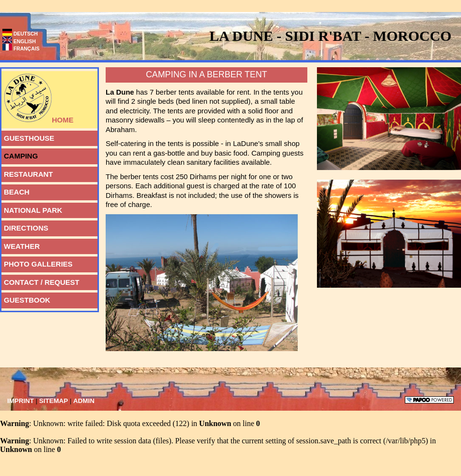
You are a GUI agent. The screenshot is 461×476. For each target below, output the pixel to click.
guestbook (26, 298)
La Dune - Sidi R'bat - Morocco (330, 36)
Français (21, 49)
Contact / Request (40, 281)
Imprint (21, 401)
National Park (32, 208)
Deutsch (20, 34)
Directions (25, 226)
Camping (20, 154)
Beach (15, 190)
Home (37, 98)
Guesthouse (28, 136)
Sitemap (55, 401)
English (19, 41)
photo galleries (37, 262)
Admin (84, 401)
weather (21, 244)
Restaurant (27, 172)
